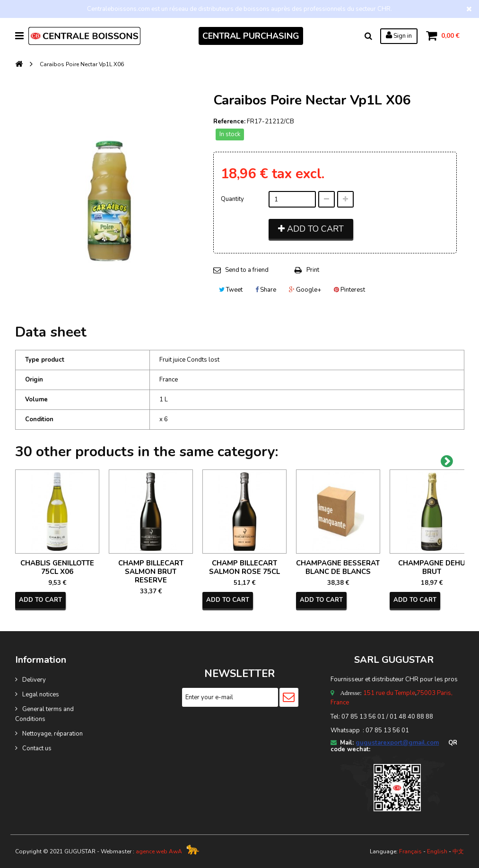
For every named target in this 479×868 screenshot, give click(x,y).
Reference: (229, 122)
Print (313, 270)
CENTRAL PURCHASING (251, 36)
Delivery (34, 680)
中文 (458, 851)
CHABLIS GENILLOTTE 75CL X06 (57, 567)
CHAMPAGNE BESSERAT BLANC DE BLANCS (338, 567)
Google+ (305, 290)
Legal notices (41, 694)
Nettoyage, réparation (52, 734)
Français (410, 851)
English (437, 851)
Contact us (37, 748)
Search (368, 36)
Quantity (232, 199)
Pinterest (349, 290)
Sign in (399, 35)
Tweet (231, 290)
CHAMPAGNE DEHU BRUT (432, 567)
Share (266, 290)
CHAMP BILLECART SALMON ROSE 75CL (244, 567)
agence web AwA (159, 851)
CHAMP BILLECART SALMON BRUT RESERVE (151, 572)
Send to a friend (247, 270)
